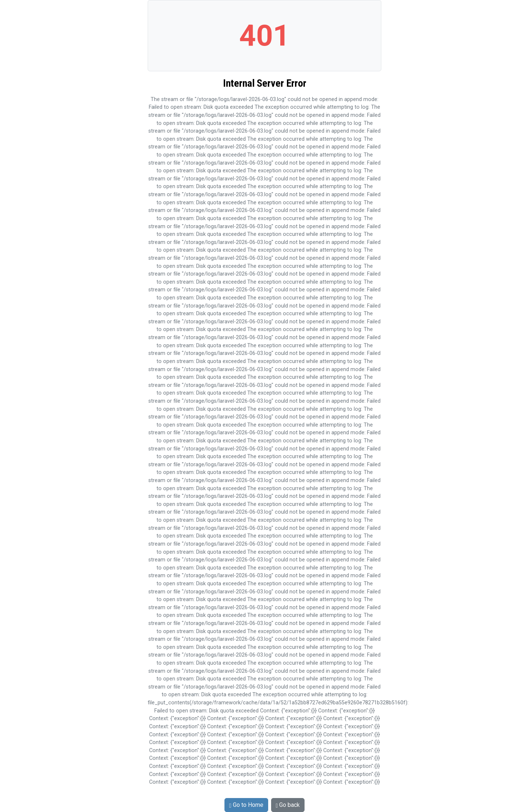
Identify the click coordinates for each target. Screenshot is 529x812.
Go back (288, 805)
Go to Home (246, 805)
